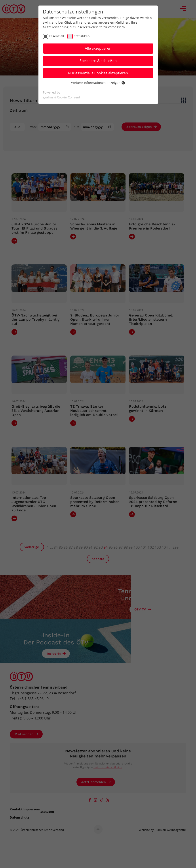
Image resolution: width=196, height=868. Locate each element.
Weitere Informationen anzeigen (98, 83)
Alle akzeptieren (98, 48)
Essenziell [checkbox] (57, 36)
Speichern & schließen (98, 61)
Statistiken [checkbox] (82, 36)
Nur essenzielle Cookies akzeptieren (98, 73)
